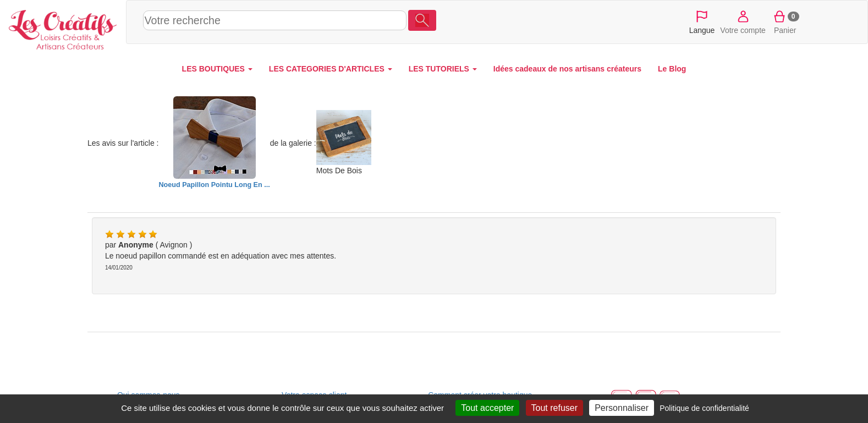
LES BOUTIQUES (217, 69)
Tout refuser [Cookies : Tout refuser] (554, 408)
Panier (785, 21)
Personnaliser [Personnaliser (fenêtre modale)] (622, 408)
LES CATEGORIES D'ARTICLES (331, 69)
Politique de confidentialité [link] (704, 408)
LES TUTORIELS (443, 69)
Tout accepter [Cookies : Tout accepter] (487, 408)
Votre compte (743, 21)
